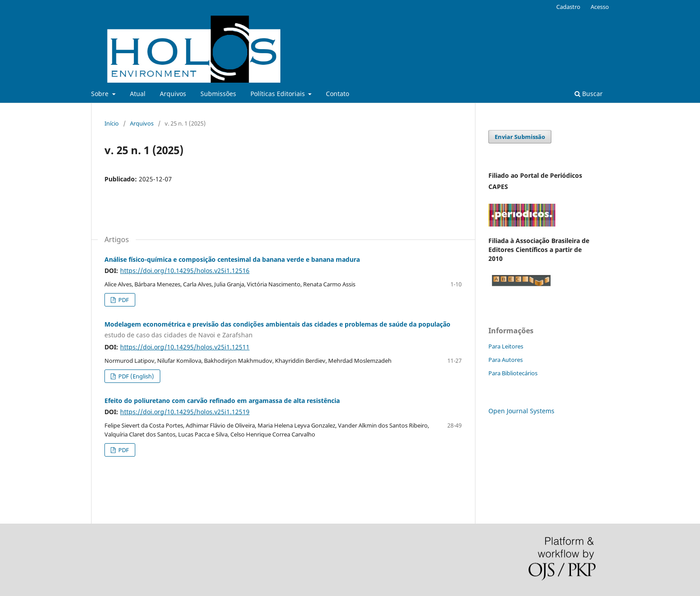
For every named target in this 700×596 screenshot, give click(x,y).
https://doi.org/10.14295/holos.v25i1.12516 (185, 271)
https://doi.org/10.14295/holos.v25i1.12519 (185, 412)
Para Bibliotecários (513, 373)
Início (112, 123)
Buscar (589, 94)
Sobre (101, 94)
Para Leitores (506, 346)
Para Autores (506, 360)
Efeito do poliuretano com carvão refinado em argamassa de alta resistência (222, 401)
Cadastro (568, 7)
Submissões (218, 94)
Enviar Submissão (520, 137)
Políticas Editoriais (279, 94)
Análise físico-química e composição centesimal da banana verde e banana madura (232, 259)
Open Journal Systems (521, 411)
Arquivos (173, 94)
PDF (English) (135, 376)
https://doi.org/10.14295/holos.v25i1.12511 (185, 347)
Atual (138, 94)
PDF (123, 300)
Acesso (600, 7)
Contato (337, 94)
